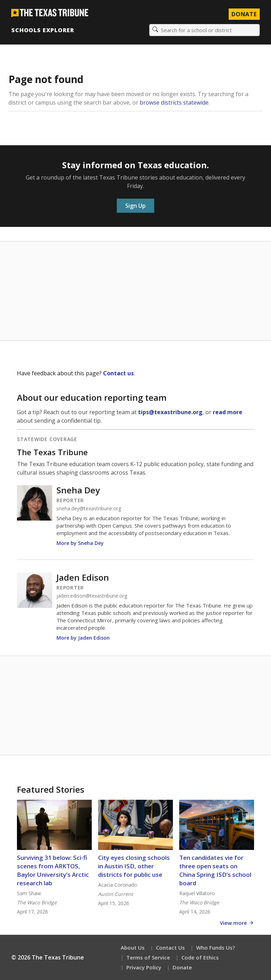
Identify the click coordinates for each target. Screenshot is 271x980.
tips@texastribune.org (170, 412)
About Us (133, 947)
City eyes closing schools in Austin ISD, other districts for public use (134, 866)
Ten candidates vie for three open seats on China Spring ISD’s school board (215, 870)
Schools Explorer (43, 30)
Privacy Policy (144, 967)
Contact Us (170, 947)
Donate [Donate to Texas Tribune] (244, 14)
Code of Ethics (200, 957)
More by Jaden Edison (83, 638)
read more (228, 412)
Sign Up (135, 206)
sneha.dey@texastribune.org (89, 509)
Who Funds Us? (216, 947)
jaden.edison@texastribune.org (92, 596)
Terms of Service (148, 957)
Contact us (118, 373)
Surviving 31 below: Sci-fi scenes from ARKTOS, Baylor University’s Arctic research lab (53, 870)
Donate (182, 967)
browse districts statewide (174, 102)
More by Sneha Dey (80, 543)
